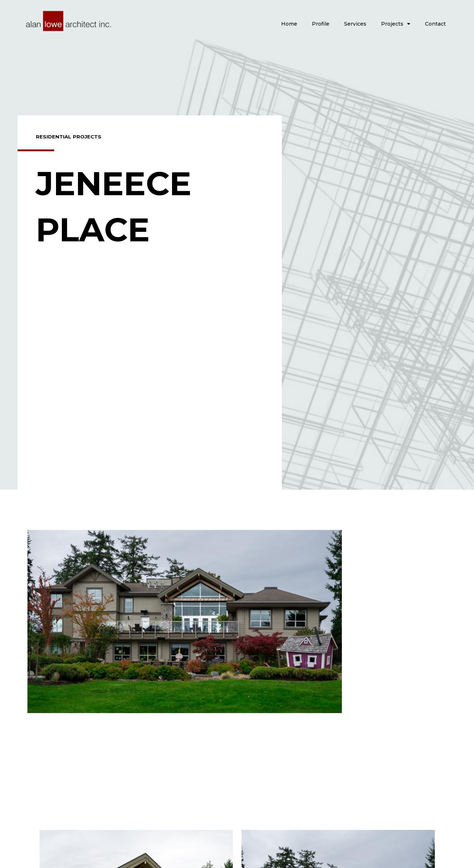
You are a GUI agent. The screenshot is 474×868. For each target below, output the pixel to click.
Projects (396, 24)
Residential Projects (70, 137)
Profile (321, 24)
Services (355, 24)
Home (289, 24)
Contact (435, 24)
